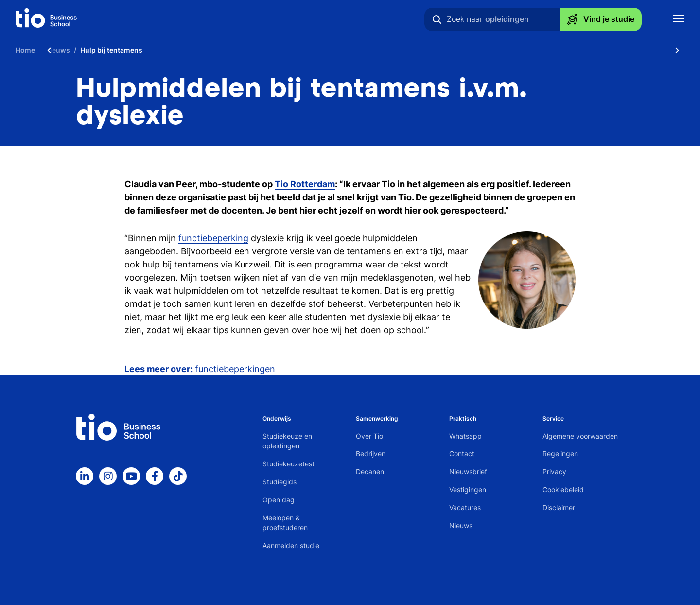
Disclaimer (559, 507)
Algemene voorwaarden (580, 436)
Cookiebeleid (563, 489)
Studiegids (280, 482)
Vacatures (465, 507)
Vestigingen (468, 489)
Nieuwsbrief (468, 472)
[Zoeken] (437, 19)
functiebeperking (213, 238)
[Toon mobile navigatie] (679, 20)
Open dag (279, 500)
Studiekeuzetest (289, 464)
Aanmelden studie (291, 545)
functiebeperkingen (235, 369)
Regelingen (560, 454)
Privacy (554, 472)
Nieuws (461, 525)
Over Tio (369, 436)
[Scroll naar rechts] (677, 50)
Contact (462, 454)
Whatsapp (465, 436)
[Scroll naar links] (49, 50)
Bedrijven (371, 454)
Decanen (370, 472)
